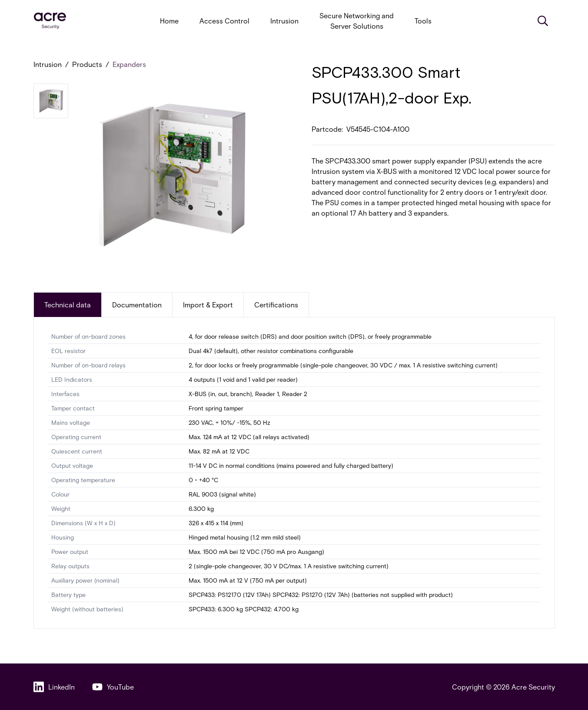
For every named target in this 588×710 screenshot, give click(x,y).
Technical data (68, 305)
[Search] (543, 21)
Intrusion (284, 21)
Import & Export (208, 305)
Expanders (129, 64)
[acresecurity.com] (50, 21)
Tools (423, 21)
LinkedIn (54, 687)
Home (169, 21)
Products (87, 64)
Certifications (276, 305)
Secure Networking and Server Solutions (357, 21)
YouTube (113, 687)
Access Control (224, 21)
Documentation (137, 305)
